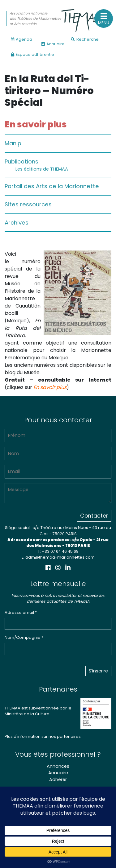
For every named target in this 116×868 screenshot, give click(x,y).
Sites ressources (28, 204)
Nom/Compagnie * (24, 637)
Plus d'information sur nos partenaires (43, 736)
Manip (13, 143)
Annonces (58, 766)
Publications (21, 161)
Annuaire (53, 44)
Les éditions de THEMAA (42, 169)
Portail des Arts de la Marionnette (52, 186)
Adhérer (58, 779)
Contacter (94, 516)
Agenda (21, 39)
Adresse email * (21, 612)
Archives (17, 223)
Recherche (85, 39)
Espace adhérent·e (32, 54)
